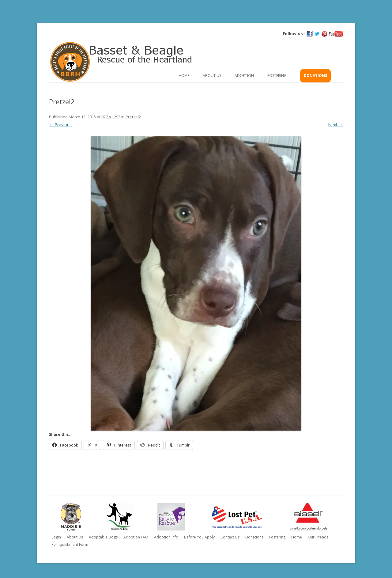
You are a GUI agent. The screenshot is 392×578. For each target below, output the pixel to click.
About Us (212, 76)
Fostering (277, 76)
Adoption (244, 76)
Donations (315, 76)
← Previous (60, 125)
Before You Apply (199, 537)
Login (56, 537)
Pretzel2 (133, 117)
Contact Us (230, 537)
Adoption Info (166, 537)
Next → (335, 125)
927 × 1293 (111, 117)
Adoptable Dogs (103, 537)
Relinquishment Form (70, 544)
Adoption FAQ (136, 537)
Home (184, 76)
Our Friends (318, 537)
